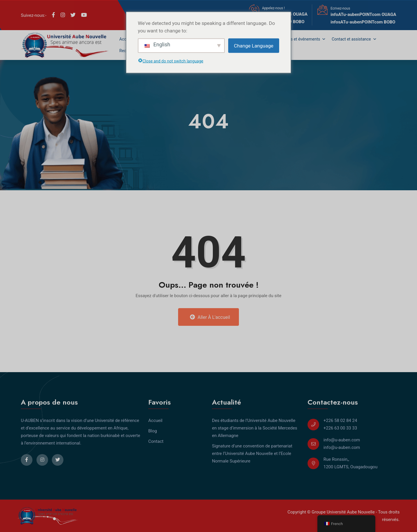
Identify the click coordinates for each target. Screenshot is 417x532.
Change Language (254, 45)
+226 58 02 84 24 (340, 421)
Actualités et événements (300, 39)
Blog (153, 431)
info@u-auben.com (342, 440)
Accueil (155, 421)
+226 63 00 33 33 (340, 428)
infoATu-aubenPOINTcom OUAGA (363, 14)
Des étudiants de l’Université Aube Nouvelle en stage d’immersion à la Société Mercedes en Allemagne (255, 428)
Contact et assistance (354, 39)
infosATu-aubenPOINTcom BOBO (363, 22)
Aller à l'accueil (210, 317)
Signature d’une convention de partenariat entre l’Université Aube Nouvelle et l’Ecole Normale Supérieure (252, 454)
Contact (156, 441)
